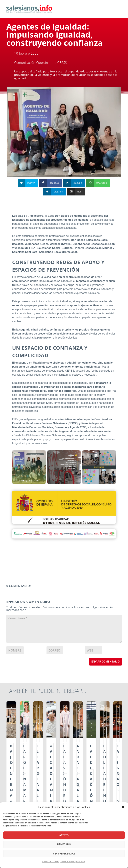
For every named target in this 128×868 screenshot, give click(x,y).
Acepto (64, 835)
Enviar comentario (105, 662)
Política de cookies (50, 861)
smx (32, 714)
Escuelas (54, 714)
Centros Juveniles (19, 714)
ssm (13, 720)
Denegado (64, 844)
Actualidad (16, 707)
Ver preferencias (64, 853)
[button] (123, 807)
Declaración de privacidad (73, 861)
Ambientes (28, 707)
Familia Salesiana (98, 714)
